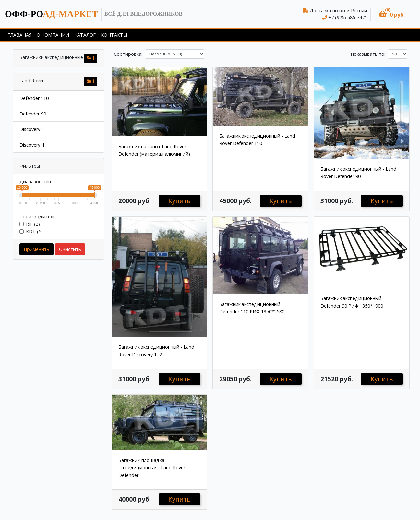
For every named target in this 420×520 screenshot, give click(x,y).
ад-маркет (51, 14)
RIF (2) (33, 224)
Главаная (19, 35)
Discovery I (31, 129)
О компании (53, 35)
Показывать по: (368, 54)
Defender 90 (33, 114)
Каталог (85, 35)
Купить (180, 201)
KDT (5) (34, 231)
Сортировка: (128, 54)
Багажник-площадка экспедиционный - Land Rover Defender (152, 468)
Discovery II (32, 145)
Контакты (114, 35)
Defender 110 (34, 98)
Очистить (70, 249)
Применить (36, 249)
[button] (392, 14)
